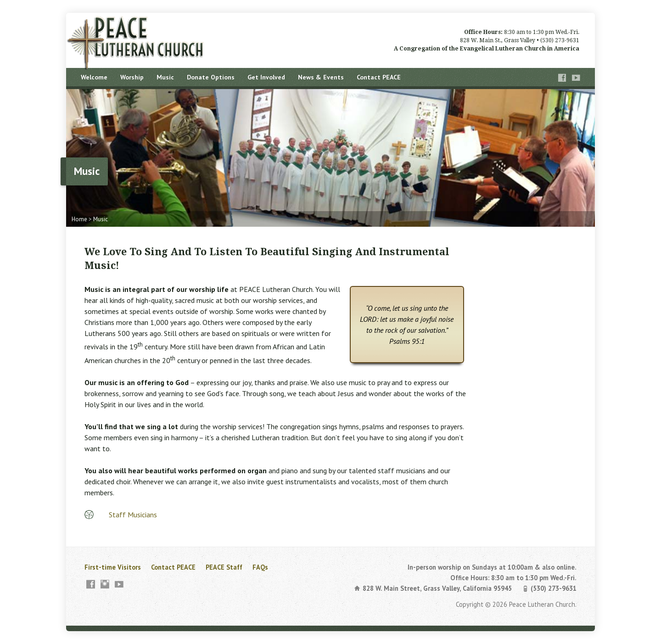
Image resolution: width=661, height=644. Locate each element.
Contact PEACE (379, 77)
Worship (132, 77)
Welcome (94, 77)
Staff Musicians (133, 515)
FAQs (260, 567)
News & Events (321, 77)
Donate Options (211, 77)
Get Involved (266, 77)
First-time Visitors (113, 567)
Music (165, 77)
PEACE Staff (224, 567)
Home (79, 219)
